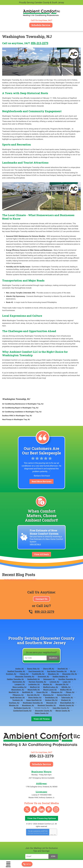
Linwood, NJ (54, 664)
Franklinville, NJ (38, 657)
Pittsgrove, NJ (18, 676)
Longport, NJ (20, 667)
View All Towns (42, 699)
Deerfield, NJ (63, 652)
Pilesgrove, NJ (57, 674)
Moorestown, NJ (18, 672)
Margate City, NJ (62, 667)
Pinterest (49, 789)
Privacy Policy (36, 813)
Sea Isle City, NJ (33, 676)
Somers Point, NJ (64, 676)
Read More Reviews (41, 466)
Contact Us (41, 583)
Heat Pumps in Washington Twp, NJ (16, 404)
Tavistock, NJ (18, 681)
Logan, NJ (67, 664)
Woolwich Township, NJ (47, 686)
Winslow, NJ (14, 686)
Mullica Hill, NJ (66, 672)
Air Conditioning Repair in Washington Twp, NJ (20, 393)
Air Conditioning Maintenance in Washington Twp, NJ (23, 390)
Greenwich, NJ (43, 660)
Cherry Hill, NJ (49, 652)
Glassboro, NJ (53, 657)
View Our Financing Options (42, 798)
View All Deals (41, 538)
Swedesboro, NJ (51, 679)
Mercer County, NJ (63, 691)
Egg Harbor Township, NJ (57, 655)
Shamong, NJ (48, 676)
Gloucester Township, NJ (25, 660)
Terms (55, 814)
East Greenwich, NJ (36, 655)
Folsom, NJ (24, 657)
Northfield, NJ (28, 674)
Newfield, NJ (14, 674)
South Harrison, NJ (17, 679)
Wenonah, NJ (51, 684)
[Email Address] (37, 836)
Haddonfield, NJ (34, 662)
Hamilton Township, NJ (67, 662)
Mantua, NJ (48, 667)
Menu (8, 867)
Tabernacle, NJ (67, 679)
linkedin (41, 789)
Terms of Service (43, 813)
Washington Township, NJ (16, 385)
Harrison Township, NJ (37, 664)
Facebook (34, 789)
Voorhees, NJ (14, 684)
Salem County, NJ (42, 693)
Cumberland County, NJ (22, 691)
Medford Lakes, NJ (51, 669)
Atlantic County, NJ (67, 686)
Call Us (27, 864)
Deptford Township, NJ (16, 655)
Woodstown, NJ (28, 686)
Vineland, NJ (66, 681)
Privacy (52, 814)
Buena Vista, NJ (33, 652)
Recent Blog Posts (19, 559)
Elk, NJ (73, 655)
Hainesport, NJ (49, 662)
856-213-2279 (40, 43)
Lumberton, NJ (34, 667)
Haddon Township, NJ (15, 662)
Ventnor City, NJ (51, 681)
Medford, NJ (35, 669)
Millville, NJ (66, 669)
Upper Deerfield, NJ (34, 681)
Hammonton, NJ (19, 664)
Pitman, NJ (70, 674)
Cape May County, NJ (61, 688)
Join (53, 836)
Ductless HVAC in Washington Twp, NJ (17, 401)
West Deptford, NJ (67, 684)
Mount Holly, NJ (34, 672)
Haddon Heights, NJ (60, 660)
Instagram (56, 789)
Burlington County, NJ (22, 688)
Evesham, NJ (11, 657)
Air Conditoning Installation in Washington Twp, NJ (22, 397)
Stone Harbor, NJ (35, 679)
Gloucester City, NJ (70, 657)
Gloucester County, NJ (43, 691)
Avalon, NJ (20, 652)
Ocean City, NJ (42, 674)
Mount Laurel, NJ (50, 672)
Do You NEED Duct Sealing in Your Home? (20, 564)
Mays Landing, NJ (20, 669)
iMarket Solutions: (43, 852)
